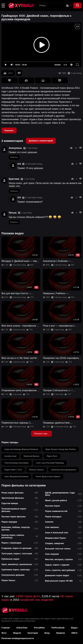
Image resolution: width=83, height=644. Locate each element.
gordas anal (10, 456)
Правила (60, 633)
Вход (47, 633)
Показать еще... (41, 434)
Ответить (14, 157)
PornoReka (39, 628)
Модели (17, 633)
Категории (33, 633)
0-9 (19, 164)
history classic (36, 470)
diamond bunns (32, 456)
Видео (74, 628)
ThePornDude (58, 628)
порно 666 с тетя (13, 470)
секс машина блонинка (16, 477)
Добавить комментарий (41, 141)
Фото (4, 633)
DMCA (75, 633)
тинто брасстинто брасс (48, 477)
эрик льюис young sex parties (61, 449)
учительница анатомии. (17, 463)
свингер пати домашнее (64, 470)
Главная (6, 628)
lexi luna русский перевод (50, 463)
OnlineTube (22, 628)
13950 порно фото (28, 596)
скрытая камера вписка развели (21, 449)
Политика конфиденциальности (18, 638)
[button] (3, 6)
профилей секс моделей (37, 600)
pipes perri (52, 456)
